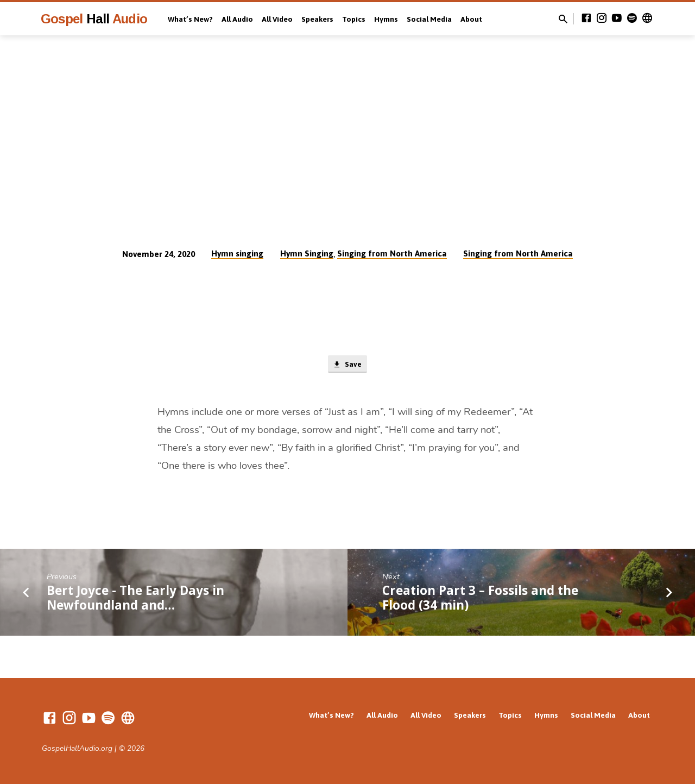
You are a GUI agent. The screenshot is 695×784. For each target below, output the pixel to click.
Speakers (317, 19)
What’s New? (190, 19)
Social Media (429, 19)
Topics (354, 19)
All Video (277, 19)
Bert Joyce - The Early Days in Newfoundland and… (135, 599)
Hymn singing (237, 253)
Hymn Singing (307, 253)
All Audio (237, 19)
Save (347, 365)
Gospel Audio (94, 19)
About (471, 19)
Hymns (386, 19)
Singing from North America (392, 253)
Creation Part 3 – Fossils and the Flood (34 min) (480, 599)
